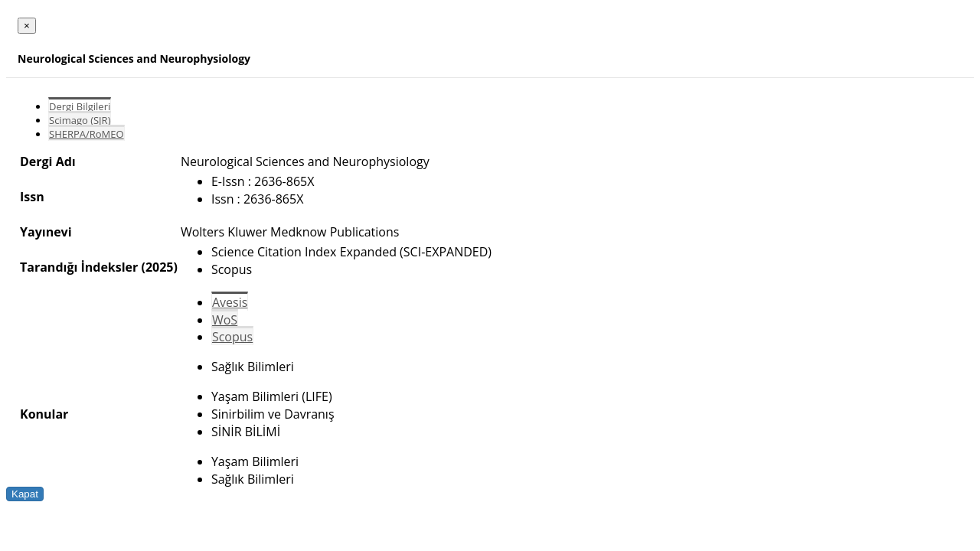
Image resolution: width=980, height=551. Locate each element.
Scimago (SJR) (80, 120)
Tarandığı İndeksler (79, 267)
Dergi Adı (48, 161)
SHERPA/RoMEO (87, 134)
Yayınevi (46, 232)
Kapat (25, 494)
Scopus (232, 337)
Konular (44, 414)
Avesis (230, 302)
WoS (225, 320)
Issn (32, 197)
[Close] (27, 26)
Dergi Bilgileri (80, 106)
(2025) (159, 267)
